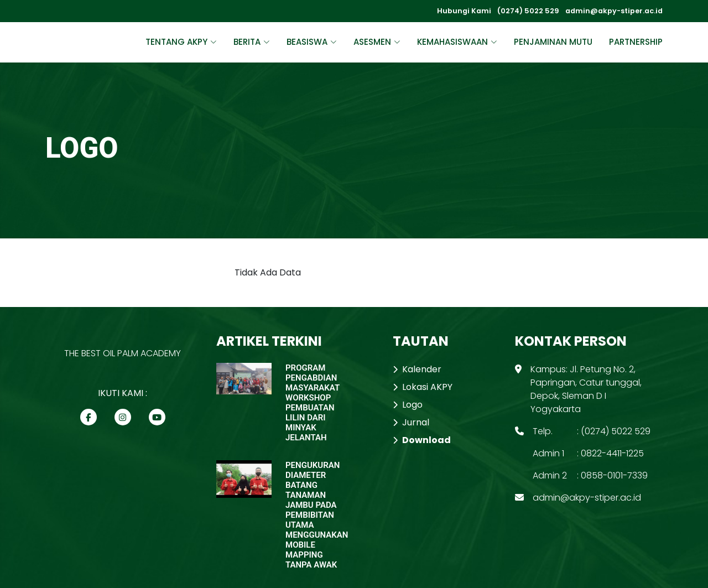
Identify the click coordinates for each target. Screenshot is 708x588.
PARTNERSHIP (636, 42)
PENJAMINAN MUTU (553, 42)
